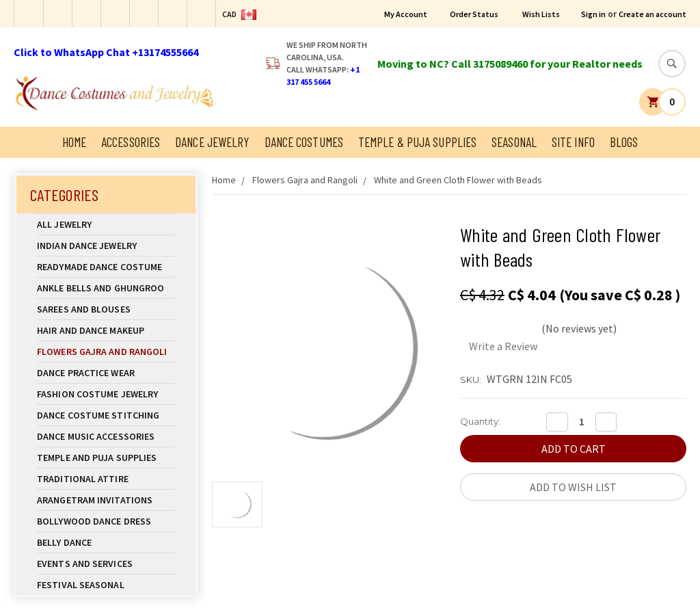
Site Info (573, 142)
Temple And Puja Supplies (106, 458)
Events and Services (85, 564)
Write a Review (503, 346)
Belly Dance (106, 542)
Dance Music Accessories (96, 436)
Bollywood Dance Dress (94, 521)
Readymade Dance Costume (106, 267)
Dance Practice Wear (106, 373)
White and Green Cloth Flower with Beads (458, 180)
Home (74, 142)
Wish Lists (541, 14)
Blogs (624, 142)
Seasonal (514, 142)
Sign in (593, 14)
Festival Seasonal (81, 585)
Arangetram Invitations (95, 500)
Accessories (131, 142)
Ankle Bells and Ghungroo (100, 288)
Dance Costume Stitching (98, 415)
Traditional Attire (83, 479)
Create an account (652, 14)
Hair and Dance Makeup (106, 330)
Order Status (474, 14)
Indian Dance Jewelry (106, 246)
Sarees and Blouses (106, 309)
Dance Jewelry (212, 142)
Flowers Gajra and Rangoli (102, 352)
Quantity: (480, 421)
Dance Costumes (304, 142)
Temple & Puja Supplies (417, 142)
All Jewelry (106, 224)
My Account (406, 14)
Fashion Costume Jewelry (106, 394)
